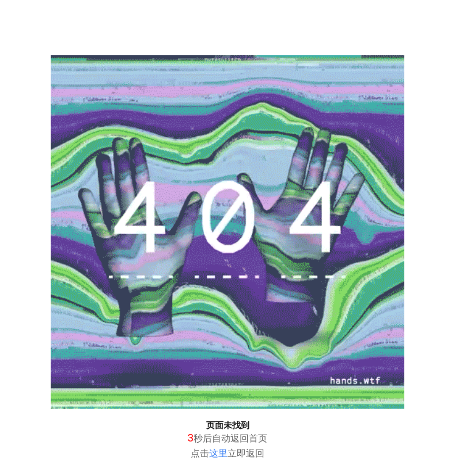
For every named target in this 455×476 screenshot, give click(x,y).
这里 (218, 453)
